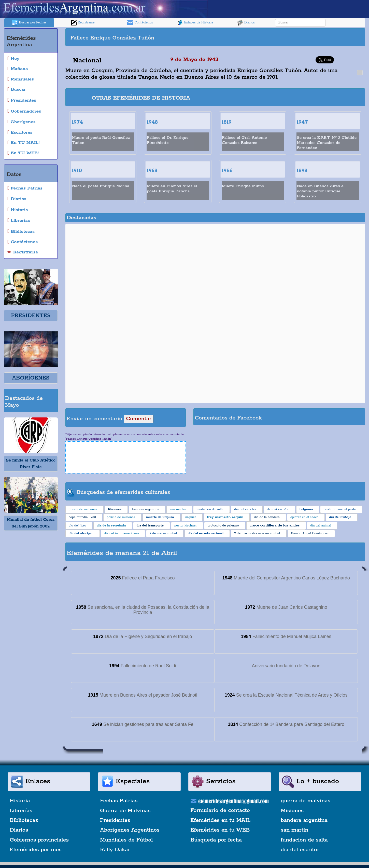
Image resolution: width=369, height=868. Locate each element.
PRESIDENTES (31, 316)
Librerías (21, 811)
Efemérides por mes (36, 850)
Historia (20, 801)
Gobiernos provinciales (39, 840)
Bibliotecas (24, 820)
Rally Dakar (115, 850)
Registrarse (83, 23)
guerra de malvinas (306, 801)
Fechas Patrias (119, 801)
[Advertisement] (290, 37)
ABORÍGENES (31, 378)
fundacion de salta (304, 840)
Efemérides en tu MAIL (220, 820)
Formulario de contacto (220, 810)
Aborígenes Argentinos (130, 830)
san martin (295, 830)
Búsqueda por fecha (216, 840)
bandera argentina (304, 820)
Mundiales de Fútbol (126, 840)
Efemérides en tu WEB (220, 830)
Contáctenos (140, 23)
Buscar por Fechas (29, 23)
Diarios (246, 23)
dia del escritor (300, 850)
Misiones (292, 811)
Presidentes (115, 820)
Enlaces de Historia (195, 23)
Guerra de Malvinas (125, 811)
